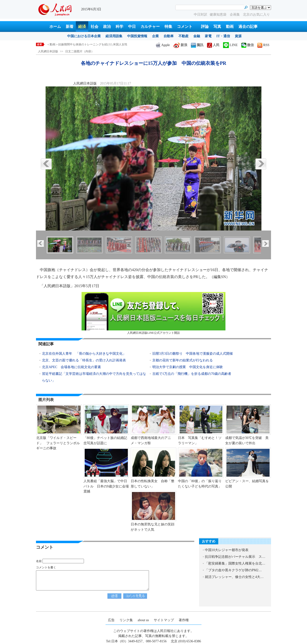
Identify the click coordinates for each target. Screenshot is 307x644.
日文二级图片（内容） (80, 51)
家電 (208, 36)
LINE (230, 45)
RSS (263, 45)
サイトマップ (164, 620)
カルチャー (150, 27)
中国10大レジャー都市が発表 (227, 550)
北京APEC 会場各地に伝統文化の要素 (71, 367)
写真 (217, 27)
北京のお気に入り (256, 15)
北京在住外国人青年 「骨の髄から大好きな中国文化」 (84, 354)
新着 (70, 27)
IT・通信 (223, 36)
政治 (107, 27)
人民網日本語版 (48, 51)
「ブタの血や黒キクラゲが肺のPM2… (233, 570)
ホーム (55, 27)
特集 (168, 27)
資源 (238, 36)
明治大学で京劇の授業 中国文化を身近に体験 (188, 367)
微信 (248, 45)
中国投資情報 (137, 36)
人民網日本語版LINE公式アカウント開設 (153, 313)
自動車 (169, 36)
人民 (213, 45)
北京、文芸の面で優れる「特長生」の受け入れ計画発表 (84, 360)
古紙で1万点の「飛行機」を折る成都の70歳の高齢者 (192, 374)
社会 (94, 27)
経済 (82, 27)
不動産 (183, 36)
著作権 (184, 620)
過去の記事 (248, 27)
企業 (155, 36)
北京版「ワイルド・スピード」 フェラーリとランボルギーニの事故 (58, 443)
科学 (119, 27)
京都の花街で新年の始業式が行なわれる (183, 360)
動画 (230, 27)
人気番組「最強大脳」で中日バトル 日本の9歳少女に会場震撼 (106, 486)
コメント (185, 27)
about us (143, 620)
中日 (132, 27)
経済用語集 (114, 36)
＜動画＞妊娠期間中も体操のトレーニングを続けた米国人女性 (87, 44)
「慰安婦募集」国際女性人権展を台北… (235, 563)
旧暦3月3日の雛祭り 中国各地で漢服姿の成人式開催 (193, 354)
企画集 (235, 15)
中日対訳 (201, 15)
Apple (163, 45)
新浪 (180, 45)
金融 (197, 36)
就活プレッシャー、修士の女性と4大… (234, 577)
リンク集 (126, 620)
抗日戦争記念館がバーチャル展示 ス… (235, 557)
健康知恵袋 (218, 15)
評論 (205, 27)
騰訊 (197, 45)
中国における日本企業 (84, 36)
